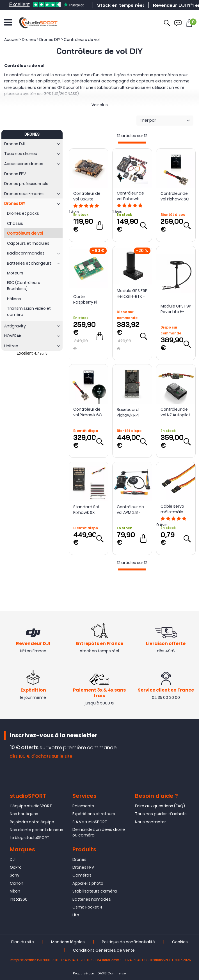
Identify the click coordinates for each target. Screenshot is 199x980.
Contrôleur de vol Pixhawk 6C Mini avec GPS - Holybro (88, 412)
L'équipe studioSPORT (31, 806)
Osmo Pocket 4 (87, 907)
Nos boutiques (24, 814)
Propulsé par (84, 973)
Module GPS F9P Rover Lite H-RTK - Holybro (176, 309)
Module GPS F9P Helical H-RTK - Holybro (132, 293)
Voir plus (100, 105)
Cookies (180, 942)
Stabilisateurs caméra (95, 891)
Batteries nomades (92, 899)
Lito (76, 915)
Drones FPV (83, 867)
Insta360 (19, 899)
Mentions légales (68, 942)
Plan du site (23, 942)
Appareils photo (88, 883)
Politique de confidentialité (128, 942)
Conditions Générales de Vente (104, 950)
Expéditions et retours (94, 814)
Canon (17, 883)
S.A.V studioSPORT (90, 822)
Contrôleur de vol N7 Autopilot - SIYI (175, 412)
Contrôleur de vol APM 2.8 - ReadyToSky (130, 510)
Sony (15, 875)
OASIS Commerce (112, 973)
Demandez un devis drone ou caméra (99, 832)
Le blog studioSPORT (30, 838)
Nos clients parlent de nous (36, 830)
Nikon (15, 891)
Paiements (83, 806)
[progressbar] (132, 143)
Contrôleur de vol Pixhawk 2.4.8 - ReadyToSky (130, 196)
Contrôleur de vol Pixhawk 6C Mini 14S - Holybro (175, 196)
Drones (79, 859)
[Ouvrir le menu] (8, 22)
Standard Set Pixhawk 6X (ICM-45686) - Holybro (87, 510)
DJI (13, 859)
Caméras (82, 875)
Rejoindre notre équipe (32, 822)
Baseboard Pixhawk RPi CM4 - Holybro (131, 412)
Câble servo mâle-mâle (172, 509)
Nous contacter (150, 822)
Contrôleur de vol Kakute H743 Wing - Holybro (87, 196)
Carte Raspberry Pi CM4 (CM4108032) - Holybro (88, 299)
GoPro (16, 867)
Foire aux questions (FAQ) (160, 806)
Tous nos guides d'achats (161, 814)
